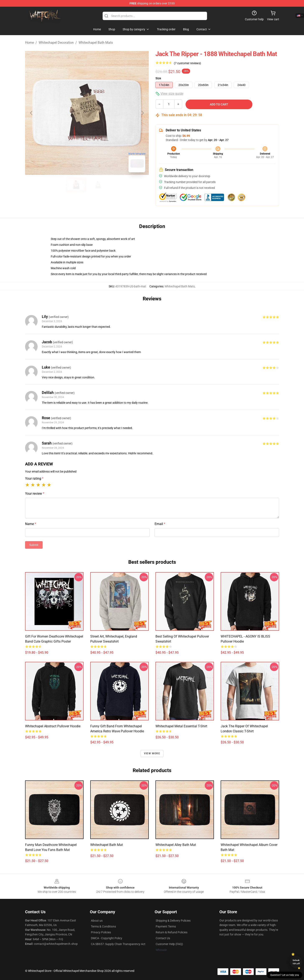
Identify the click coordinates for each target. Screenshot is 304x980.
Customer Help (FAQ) (169, 944)
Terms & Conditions (103, 926)
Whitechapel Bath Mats (96, 43)
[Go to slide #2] (98, 185)
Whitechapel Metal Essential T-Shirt (181, 726)
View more (152, 753)
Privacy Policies (101, 932)
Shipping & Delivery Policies (173, 921)
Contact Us (163, 938)
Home (29, 43)
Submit (34, 545)
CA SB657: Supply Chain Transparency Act (118, 944)
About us (97, 921)
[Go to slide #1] (76, 185)
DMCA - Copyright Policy (107, 938)
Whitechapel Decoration (56, 43)
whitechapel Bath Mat (107, 845)
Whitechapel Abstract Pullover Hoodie (53, 726)
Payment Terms (166, 926)
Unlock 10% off (296, 962)
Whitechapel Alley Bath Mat (176, 845)
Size (158, 78)
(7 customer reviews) (187, 63)
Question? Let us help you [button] (285, 975)
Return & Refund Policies (172, 932)
